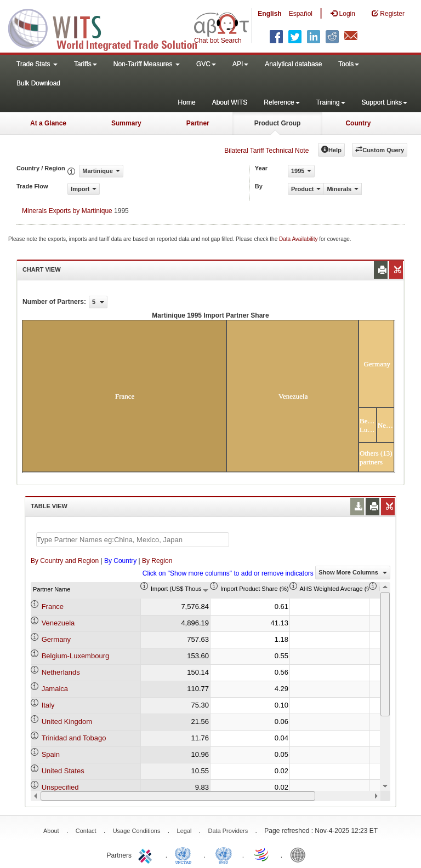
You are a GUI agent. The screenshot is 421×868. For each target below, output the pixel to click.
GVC (206, 64)
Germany (56, 639)
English (269, 14)
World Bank (300, 854)
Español (301, 14)
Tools (349, 64)
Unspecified (60, 787)
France (53, 607)
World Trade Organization (262, 854)
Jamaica (55, 689)
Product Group (278, 123)
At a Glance (48, 123)
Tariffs (86, 64)
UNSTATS (224, 854)
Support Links (385, 102)
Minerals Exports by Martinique (67, 211)
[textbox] (133, 540)
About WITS (230, 102)
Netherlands (61, 672)
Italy (48, 705)
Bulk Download (38, 83)
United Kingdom (67, 722)
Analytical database (293, 64)
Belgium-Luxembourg (76, 656)
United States (63, 771)
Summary (126, 123)
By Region (157, 561)
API (240, 64)
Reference (281, 102)
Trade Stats (37, 64)
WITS (110, 27)
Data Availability (299, 239)
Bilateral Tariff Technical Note (266, 151)
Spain (51, 754)
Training (331, 102)
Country (358, 123)
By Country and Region (65, 561)
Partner (198, 123)
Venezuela (58, 623)
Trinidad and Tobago (74, 738)
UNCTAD (185, 854)
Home (187, 102)
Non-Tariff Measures (147, 64)
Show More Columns (353, 572)
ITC (147, 854)
